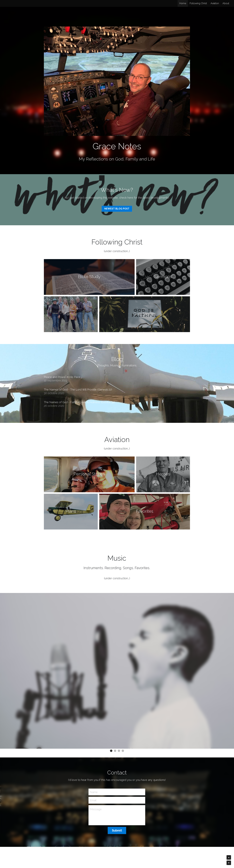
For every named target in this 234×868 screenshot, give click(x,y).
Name (94, 792)
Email (93, 800)
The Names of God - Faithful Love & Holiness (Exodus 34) (79, 402)
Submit (117, 830)
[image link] (117, 81)
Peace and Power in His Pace (62, 377)
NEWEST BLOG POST (117, 209)
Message (96, 809)
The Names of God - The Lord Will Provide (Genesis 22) (78, 390)
